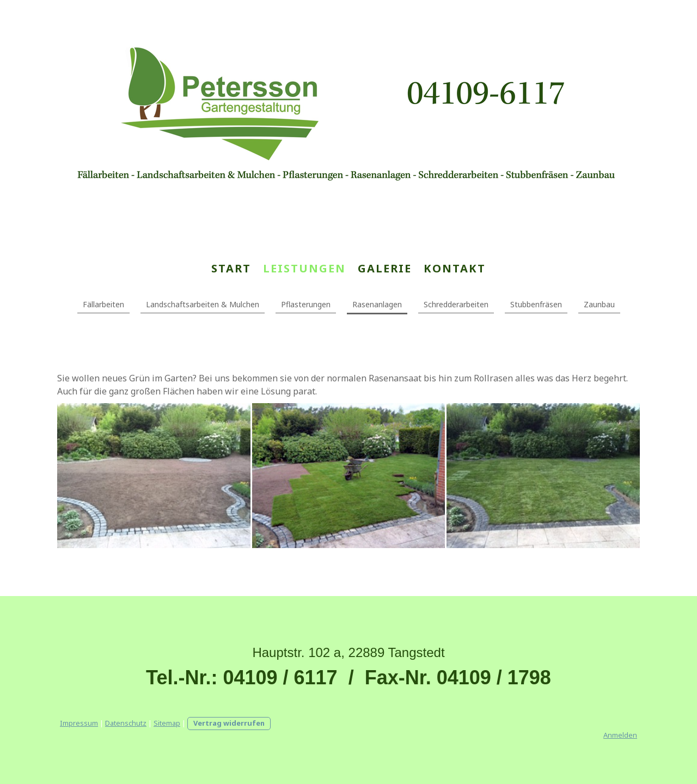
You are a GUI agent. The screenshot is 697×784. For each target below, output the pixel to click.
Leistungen (304, 268)
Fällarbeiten (103, 304)
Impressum (79, 723)
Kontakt (455, 268)
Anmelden (620, 735)
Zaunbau (599, 304)
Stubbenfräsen (536, 304)
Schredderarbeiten (456, 304)
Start (231, 268)
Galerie (385, 268)
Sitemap (167, 723)
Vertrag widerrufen (229, 723)
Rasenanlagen (377, 304)
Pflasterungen (306, 304)
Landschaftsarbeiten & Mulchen (203, 304)
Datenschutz (126, 723)
